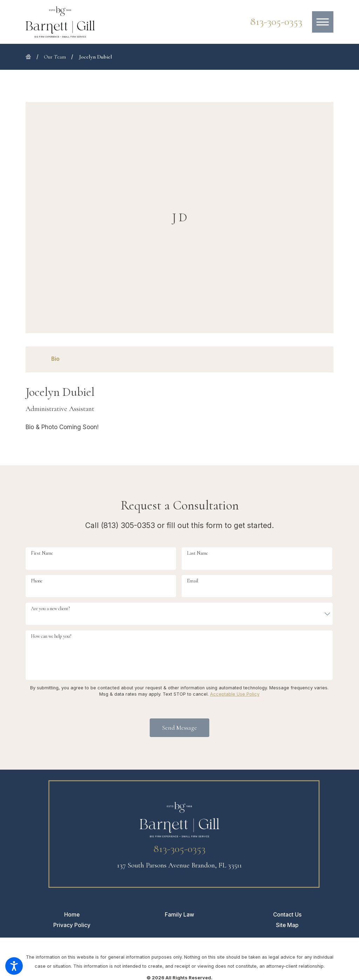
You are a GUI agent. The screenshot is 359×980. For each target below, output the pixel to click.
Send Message (179, 728)
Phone (37, 581)
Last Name (197, 553)
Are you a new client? (50, 609)
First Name (42, 553)
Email (192, 581)
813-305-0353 (276, 22)
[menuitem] (72, 915)
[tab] (55, 359)
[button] (14, 966)
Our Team (55, 57)
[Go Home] (31, 57)
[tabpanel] (179, 409)
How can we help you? (51, 636)
